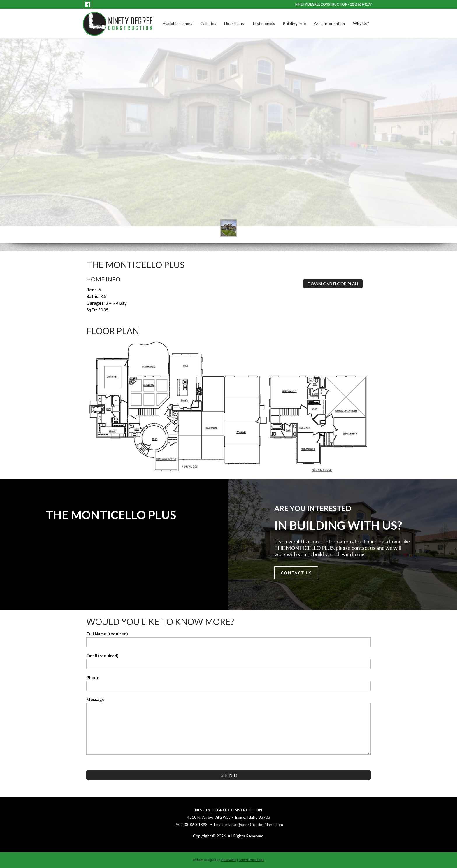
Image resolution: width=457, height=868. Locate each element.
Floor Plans (234, 23)
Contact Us (296, 573)
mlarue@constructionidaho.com (254, 824)
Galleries (208, 23)
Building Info (295, 23)
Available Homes (177, 23)
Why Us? (361, 23)
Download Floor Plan (333, 284)
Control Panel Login (251, 860)
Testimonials (263, 23)
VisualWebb (228, 860)
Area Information (329, 23)
